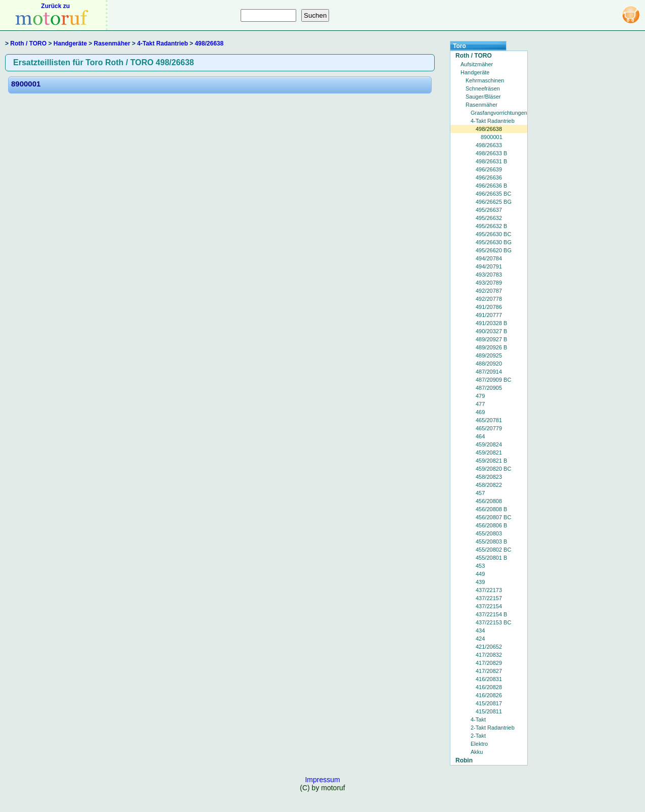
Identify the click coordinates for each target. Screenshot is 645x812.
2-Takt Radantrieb (493, 728)
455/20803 (489, 533)
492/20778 (489, 299)
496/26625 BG (494, 202)
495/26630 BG (494, 242)
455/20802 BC (493, 550)
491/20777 (489, 315)
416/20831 (489, 679)
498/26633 (489, 145)
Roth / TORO (28, 43)
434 (480, 630)
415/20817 (489, 703)
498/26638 (209, 43)
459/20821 (489, 453)
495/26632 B (491, 226)
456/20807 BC (493, 517)
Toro (459, 46)
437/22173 (489, 590)
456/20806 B (491, 525)
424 (480, 639)
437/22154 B (491, 614)
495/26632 (489, 218)
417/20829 (489, 663)
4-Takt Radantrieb (162, 43)
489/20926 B (491, 347)
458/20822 (489, 485)
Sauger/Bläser (483, 97)
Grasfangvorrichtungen (499, 113)
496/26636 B (491, 186)
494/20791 (489, 266)
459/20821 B (491, 461)
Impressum (322, 780)
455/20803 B (491, 542)
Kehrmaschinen (485, 80)
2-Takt (478, 736)
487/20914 (489, 372)
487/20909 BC (493, 380)
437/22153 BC (493, 622)
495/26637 (489, 210)
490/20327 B (491, 331)
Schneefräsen (483, 88)
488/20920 (489, 364)
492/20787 (489, 291)
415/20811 (489, 711)
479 (480, 396)
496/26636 (489, 177)
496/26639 (489, 169)
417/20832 (489, 655)
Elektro (479, 744)
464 (480, 436)
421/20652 (489, 647)
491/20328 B (491, 323)
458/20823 (489, 477)
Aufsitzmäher (477, 64)
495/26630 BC (493, 234)
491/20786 (489, 307)
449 (480, 574)
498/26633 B (491, 153)
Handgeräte (70, 43)
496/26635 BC (493, 194)
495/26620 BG (494, 250)
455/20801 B (491, 558)
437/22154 (489, 606)
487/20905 (489, 388)
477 (480, 404)
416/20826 (489, 695)
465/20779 (489, 428)
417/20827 (489, 671)
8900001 (26, 84)
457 (480, 493)
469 (480, 412)
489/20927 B (491, 339)
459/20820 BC (493, 469)
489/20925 (489, 355)
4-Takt (478, 719)
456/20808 (489, 501)
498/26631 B (491, 161)
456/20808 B (491, 509)
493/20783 (489, 275)
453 (480, 566)
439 (480, 582)
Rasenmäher (112, 43)
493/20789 (489, 283)
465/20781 (489, 420)
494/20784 (489, 258)
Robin (464, 760)
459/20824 (489, 444)
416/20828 (489, 687)
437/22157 (489, 598)
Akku (477, 752)
